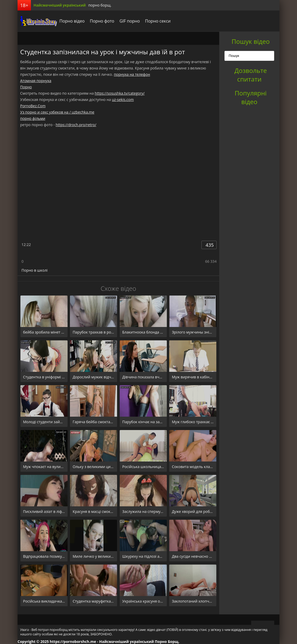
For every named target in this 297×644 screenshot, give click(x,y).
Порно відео (72, 21)
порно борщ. (100, 5)
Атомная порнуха (36, 81)
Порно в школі (34, 270)
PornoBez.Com (33, 106)
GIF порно (130, 21)
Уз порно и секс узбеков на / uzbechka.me (57, 112)
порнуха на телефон (132, 74)
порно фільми (33, 118)
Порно (26, 87)
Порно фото (102, 21)
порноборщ (37, 21)
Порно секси (158, 21)
